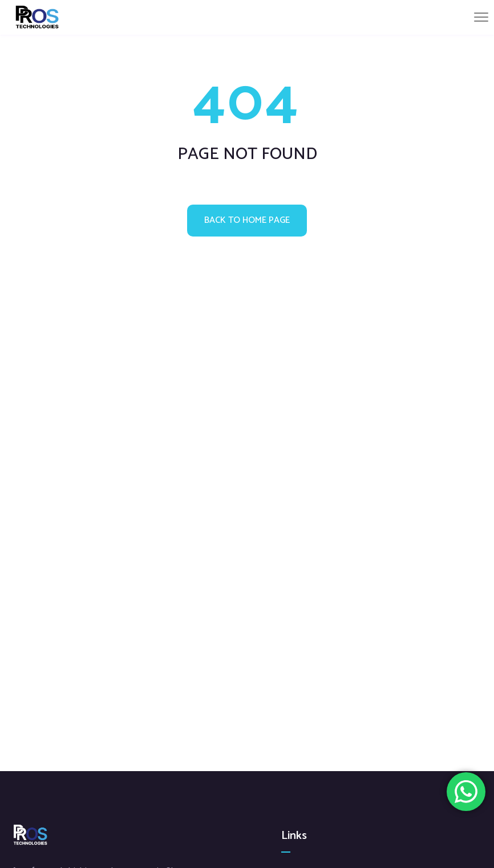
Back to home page (247, 220)
